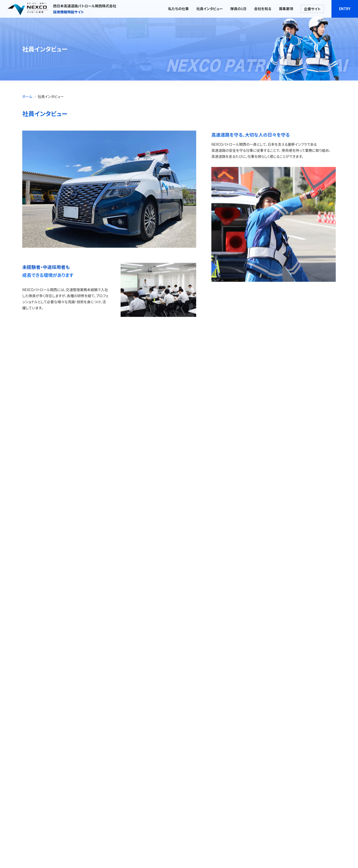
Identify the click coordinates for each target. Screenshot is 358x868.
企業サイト (312, 9)
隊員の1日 (238, 9)
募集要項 (286, 9)
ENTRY (345, 9)
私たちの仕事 (178, 9)
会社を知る (263, 9)
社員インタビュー (209, 9)
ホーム (27, 96)
